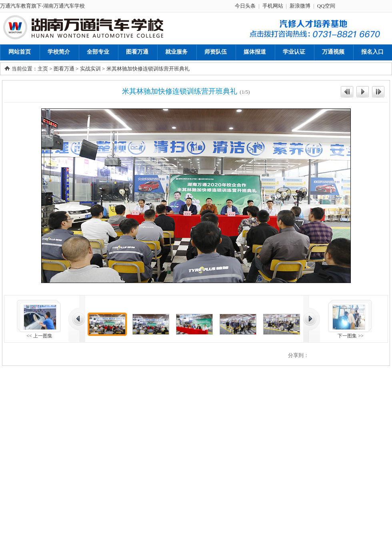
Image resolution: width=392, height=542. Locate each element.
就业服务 (176, 52)
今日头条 (245, 6)
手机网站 (273, 6)
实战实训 (90, 69)
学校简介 (59, 52)
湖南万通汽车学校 (64, 6)
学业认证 (294, 52)
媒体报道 (255, 52)
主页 (43, 69)
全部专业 (98, 52)
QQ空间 (326, 6)
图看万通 (137, 52)
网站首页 (20, 52)
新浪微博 (300, 6)
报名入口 (372, 52)
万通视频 (333, 52)
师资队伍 (216, 52)
